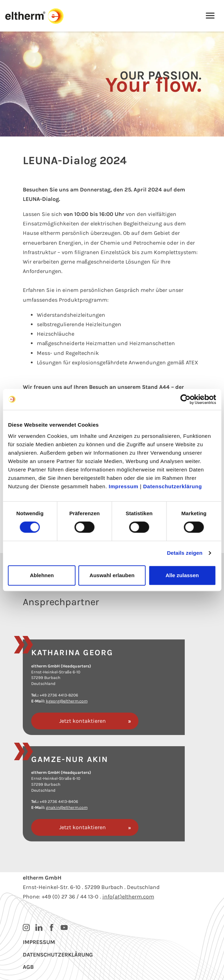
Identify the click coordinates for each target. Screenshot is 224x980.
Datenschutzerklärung (172, 486)
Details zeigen (185, 553)
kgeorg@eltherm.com (67, 701)
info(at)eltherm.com (128, 897)
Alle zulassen (182, 575)
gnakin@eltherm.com (67, 807)
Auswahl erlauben (112, 575)
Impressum (124, 486)
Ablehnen (42, 575)
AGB (28, 967)
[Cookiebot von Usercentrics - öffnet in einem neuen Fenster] (185, 399)
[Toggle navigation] (210, 16)
